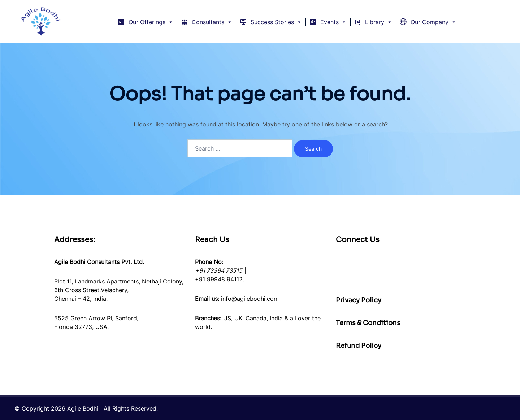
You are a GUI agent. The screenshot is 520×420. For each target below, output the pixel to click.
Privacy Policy (359, 300)
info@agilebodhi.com (250, 299)
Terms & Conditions (368, 323)
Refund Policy (359, 346)
